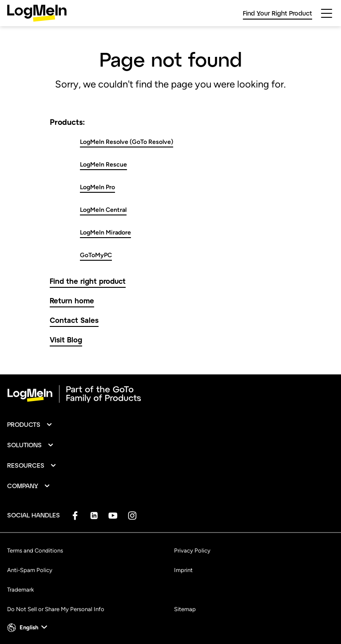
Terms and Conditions (35, 551)
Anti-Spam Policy (30, 570)
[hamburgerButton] (327, 13)
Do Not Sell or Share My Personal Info (56, 609)
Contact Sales (74, 320)
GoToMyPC (96, 255)
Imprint (183, 570)
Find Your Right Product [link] (278, 13)
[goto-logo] (170, 394)
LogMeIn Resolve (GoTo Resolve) (127, 142)
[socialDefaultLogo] (75, 515)
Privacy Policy (192, 551)
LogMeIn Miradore (105, 233)
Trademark (20, 590)
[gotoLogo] (37, 13)
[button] (30, 425)
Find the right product (88, 281)
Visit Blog (66, 340)
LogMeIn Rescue (103, 165)
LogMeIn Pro (97, 187)
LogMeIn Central (103, 210)
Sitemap (185, 609)
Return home (72, 300)
